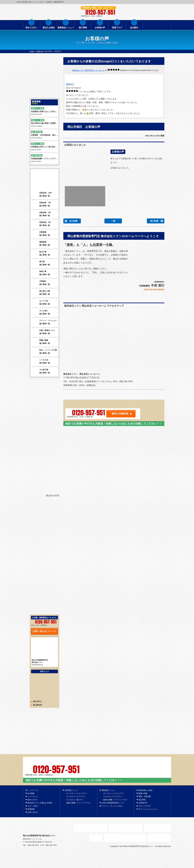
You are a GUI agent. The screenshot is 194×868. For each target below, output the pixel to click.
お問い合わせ (33, 812)
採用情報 (31, 809)
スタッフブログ (145, 806)
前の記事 (154, 221)
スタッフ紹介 (33, 806)
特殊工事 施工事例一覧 (40, 273)
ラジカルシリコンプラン (76, 796)
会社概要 (31, 793)
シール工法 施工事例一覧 (40, 362)
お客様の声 (100, 28)
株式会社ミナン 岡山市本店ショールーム (88, 70)
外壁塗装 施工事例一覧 (40, 234)
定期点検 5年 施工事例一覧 (41, 214)
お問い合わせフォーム (44, 631)
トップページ (33, 790)
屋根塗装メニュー (108, 790)
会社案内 (134, 28)
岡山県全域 (37, 705)
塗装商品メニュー (66, 28)
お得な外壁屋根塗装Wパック (113, 803)
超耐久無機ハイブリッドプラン (79, 803)
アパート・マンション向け (112, 806)
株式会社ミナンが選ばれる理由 (40, 803)
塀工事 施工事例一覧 (40, 264)
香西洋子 (70, 84)
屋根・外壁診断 (145, 796)
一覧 (113, 221)
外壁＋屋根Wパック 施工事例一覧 (43, 332)
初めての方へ (32, 28)
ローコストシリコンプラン (77, 793)
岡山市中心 (37, 701)
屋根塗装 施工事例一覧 (40, 244)
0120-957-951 (89, 413)
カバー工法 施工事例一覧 (40, 303)
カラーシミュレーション (148, 809)
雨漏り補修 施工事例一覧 (40, 342)
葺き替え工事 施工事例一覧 (40, 293)
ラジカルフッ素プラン (75, 800)
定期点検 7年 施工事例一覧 (41, 205)
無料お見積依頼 (120, 414)
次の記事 (73, 221)
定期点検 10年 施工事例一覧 (41, 195)
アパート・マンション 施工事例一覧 (44, 322)
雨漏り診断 (143, 793)
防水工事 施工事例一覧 (40, 254)
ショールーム (33, 796)
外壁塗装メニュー (72, 790)
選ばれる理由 (49, 28)
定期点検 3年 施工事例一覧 (41, 224)
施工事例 (83, 28)
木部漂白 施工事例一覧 (40, 283)
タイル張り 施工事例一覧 (40, 313)
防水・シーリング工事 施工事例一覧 (44, 352)
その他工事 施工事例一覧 (40, 372)
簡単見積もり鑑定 (145, 790)
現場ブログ (117, 28)
